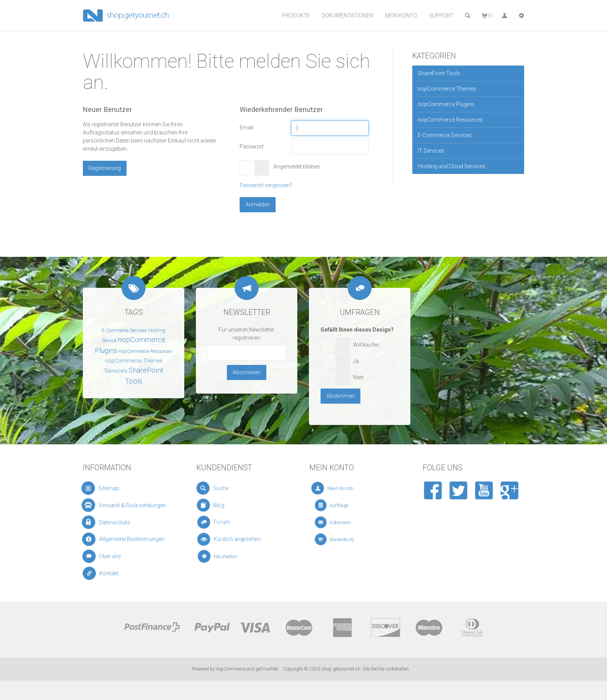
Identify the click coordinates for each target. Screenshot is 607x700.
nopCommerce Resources (450, 120)
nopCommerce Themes (447, 89)
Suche (224, 488)
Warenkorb (346, 539)
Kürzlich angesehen (236, 540)
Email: (247, 127)
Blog (224, 505)
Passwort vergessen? (266, 185)
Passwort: (252, 146)
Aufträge (344, 505)
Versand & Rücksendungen (126, 505)
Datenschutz (112, 522)
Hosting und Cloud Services (451, 166)
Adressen (345, 522)
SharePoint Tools (439, 73)
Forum (227, 523)
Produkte (296, 15)
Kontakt (111, 574)
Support (441, 15)
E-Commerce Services (445, 135)
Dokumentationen (347, 15)
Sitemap (107, 488)
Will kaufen (366, 345)
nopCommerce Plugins (446, 104)
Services (116, 371)
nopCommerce (231, 669)
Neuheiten (231, 556)
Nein (358, 377)
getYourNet (267, 669)
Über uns (111, 556)
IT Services (431, 151)
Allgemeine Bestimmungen (126, 540)
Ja (356, 361)
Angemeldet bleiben (295, 167)
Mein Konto (401, 15)
